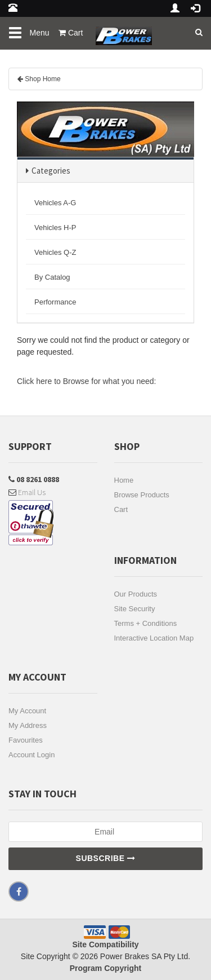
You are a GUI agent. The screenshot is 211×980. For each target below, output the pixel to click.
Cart (121, 509)
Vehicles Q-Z (55, 252)
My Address (28, 725)
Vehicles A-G (55, 203)
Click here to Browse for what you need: (86, 381)
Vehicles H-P (55, 228)
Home (124, 480)
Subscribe (106, 858)
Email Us (27, 492)
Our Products (136, 594)
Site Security (135, 609)
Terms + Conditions (146, 623)
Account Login (32, 755)
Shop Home (42, 79)
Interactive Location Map (154, 638)
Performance (55, 302)
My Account (27, 711)
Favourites (26, 740)
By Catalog (52, 277)
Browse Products (142, 495)
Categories (51, 171)
